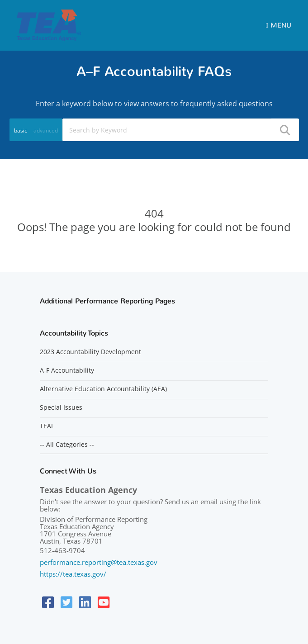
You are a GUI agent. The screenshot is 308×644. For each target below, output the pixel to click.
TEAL (47, 426)
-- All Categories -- (67, 445)
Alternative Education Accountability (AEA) (103, 389)
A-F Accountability (67, 370)
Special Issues (61, 407)
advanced (46, 130)
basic (21, 130)
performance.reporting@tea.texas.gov (99, 562)
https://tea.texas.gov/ (73, 574)
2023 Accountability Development (90, 352)
